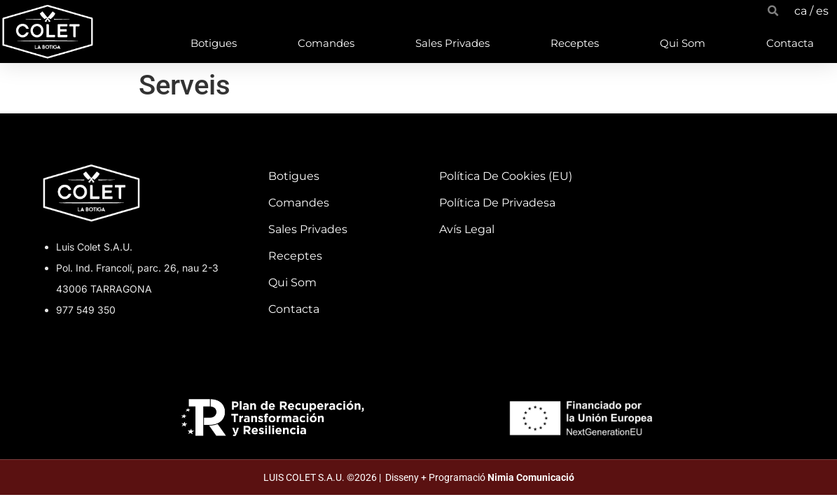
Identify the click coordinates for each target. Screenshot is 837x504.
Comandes (326, 43)
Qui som (683, 43)
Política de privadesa (497, 203)
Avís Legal (467, 229)
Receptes (575, 43)
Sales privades (452, 43)
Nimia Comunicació (531, 477)
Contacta (790, 43)
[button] (773, 11)
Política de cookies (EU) (506, 176)
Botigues (214, 43)
